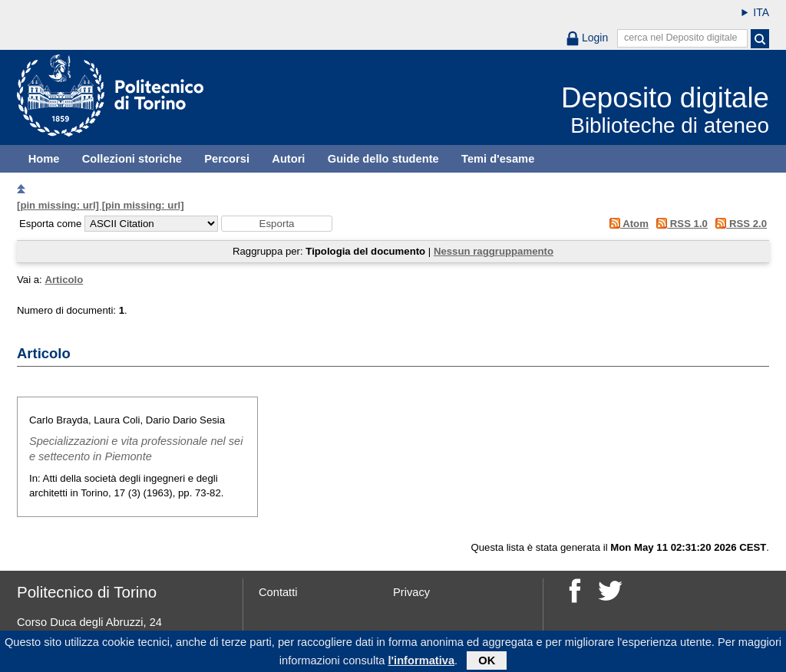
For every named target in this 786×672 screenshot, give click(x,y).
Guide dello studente (383, 159)
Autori (288, 159)
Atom (626, 224)
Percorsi (227, 159)
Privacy (411, 592)
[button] (277, 224)
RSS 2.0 (739, 224)
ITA (761, 12)
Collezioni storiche (132, 159)
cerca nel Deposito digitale (681, 38)
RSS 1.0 (680, 224)
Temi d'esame (498, 159)
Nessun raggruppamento (494, 251)
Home (44, 159)
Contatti (278, 592)
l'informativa (422, 664)
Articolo (64, 280)
